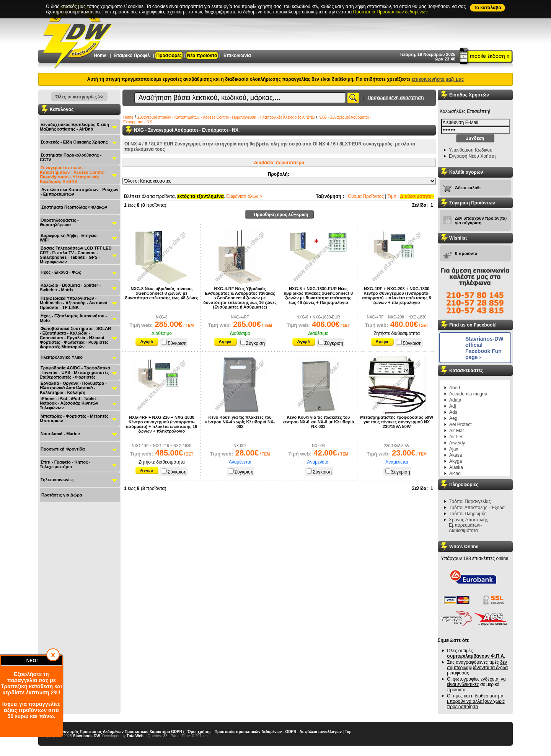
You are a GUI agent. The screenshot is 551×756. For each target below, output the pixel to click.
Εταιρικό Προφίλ (132, 56)
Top (348, 732)
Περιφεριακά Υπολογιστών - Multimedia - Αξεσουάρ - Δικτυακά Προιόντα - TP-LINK (74, 303)
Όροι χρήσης (199, 732)
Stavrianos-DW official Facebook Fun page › (484, 348)
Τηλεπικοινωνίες (57, 480)
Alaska (456, 467)
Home (100, 56)
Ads (453, 412)
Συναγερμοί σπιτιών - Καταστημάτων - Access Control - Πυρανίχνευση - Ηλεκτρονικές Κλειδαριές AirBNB (73, 175)
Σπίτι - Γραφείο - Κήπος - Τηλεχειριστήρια (65, 464)
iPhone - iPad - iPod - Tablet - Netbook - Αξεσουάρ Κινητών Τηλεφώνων (69, 403)
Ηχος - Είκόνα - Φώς (61, 272)
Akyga (456, 461)
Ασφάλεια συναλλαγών (321, 732)
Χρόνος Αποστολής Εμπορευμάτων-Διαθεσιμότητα (468, 525)
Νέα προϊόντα (202, 56)
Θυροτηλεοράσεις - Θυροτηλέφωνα (59, 222)
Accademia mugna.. (469, 394)
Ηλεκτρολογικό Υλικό (62, 357)
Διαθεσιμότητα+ (417, 196)
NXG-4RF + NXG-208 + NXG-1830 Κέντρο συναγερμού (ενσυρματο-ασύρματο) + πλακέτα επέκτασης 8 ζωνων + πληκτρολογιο (397, 296)
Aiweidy (457, 443)
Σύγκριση (174, 343)
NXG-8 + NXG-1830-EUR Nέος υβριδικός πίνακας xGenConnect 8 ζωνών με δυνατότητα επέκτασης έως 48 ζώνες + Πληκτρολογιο (318, 296)
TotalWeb (135, 736)
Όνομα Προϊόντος (366, 196)
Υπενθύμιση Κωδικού (471, 150)
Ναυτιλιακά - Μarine (60, 434)
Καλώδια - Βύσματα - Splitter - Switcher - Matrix (70, 287)
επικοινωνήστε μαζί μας (438, 79)
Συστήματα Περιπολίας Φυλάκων (74, 207)
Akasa (456, 455)
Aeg (453, 418)
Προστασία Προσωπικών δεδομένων (390, 12)
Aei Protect (461, 425)
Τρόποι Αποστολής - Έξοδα (477, 508)
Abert (455, 388)
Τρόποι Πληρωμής (468, 514)
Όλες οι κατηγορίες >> (79, 97)
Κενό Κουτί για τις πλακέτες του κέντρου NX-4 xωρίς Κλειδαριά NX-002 (240, 422)
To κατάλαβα (487, 8)
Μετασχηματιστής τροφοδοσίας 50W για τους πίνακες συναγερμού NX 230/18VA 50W (397, 422)
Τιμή (392, 196)
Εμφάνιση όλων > (244, 196)
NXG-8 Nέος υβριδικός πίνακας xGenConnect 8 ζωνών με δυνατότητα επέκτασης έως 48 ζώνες (162, 293)
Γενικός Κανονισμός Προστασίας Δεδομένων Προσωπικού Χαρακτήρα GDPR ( (113, 732)
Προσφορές (169, 56)
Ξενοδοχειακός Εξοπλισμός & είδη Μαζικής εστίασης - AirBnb (74, 127)
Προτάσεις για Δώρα (62, 495)
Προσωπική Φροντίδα (63, 449)
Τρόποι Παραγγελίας (470, 501)
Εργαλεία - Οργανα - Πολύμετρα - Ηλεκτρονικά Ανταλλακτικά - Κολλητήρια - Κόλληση (73, 388)
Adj (452, 406)
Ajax (454, 449)
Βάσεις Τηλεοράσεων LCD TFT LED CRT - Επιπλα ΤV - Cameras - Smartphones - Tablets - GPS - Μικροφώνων (76, 255)
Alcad (455, 474)
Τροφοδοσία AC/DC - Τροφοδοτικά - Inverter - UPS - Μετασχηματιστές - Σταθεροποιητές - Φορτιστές (76, 372)
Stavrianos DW (87, 736)
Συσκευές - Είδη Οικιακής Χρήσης (74, 142)
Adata (455, 400)
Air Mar (457, 431)
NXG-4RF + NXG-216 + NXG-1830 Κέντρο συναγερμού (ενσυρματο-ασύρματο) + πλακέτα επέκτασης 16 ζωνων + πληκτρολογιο (161, 424)
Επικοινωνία (237, 56)
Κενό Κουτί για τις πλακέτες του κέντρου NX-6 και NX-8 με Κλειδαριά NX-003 (318, 422)
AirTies (456, 437)
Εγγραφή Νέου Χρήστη (472, 156)
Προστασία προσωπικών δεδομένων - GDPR (256, 732)
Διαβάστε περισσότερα (279, 163)
